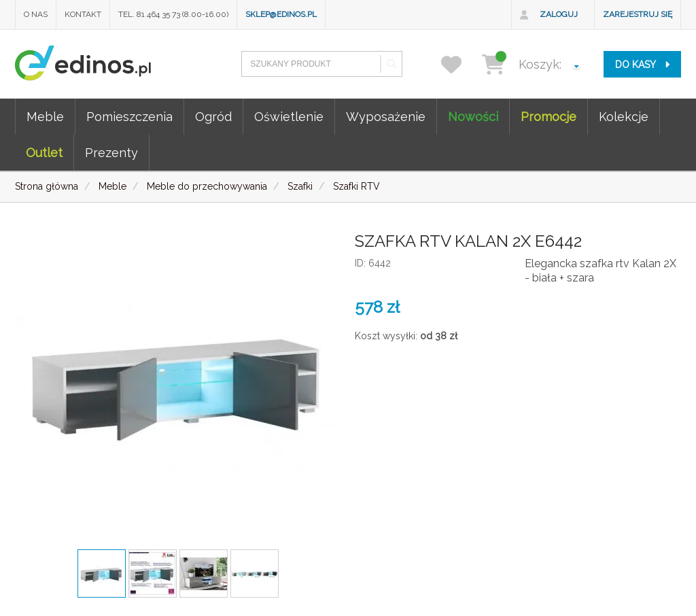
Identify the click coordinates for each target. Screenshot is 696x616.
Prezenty (111, 153)
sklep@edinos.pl (281, 14)
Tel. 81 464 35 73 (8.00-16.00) (173, 14)
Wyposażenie (386, 117)
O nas (36, 14)
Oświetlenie (289, 117)
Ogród (213, 117)
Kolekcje (624, 117)
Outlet (44, 153)
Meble (45, 117)
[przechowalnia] (460, 64)
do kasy (642, 65)
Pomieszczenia (129, 117)
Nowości (473, 117)
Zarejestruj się (638, 14)
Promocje (549, 117)
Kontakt (83, 14)
